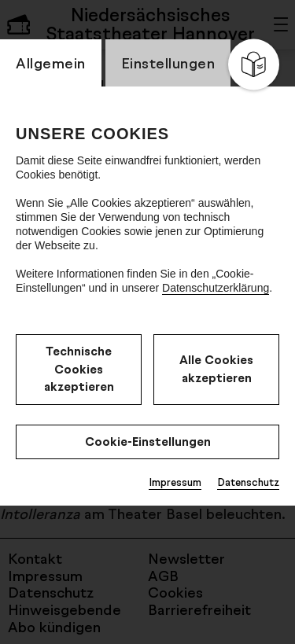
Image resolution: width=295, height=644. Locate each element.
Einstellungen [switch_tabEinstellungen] (168, 63)
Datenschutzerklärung (216, 288)
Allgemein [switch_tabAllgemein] (51, 63)
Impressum (175, 482)
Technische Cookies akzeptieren (79, 369)
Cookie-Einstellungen (148, 442)
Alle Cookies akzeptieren (216, 369)
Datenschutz (248, 482)
